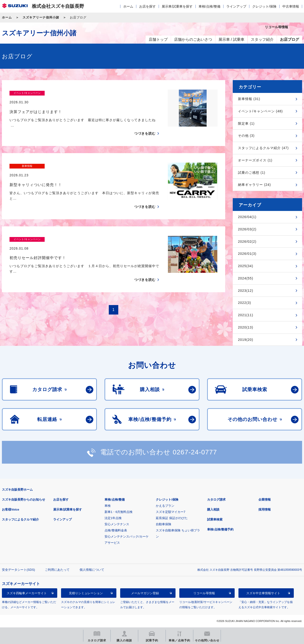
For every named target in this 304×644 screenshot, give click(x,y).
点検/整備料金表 (116, 530)
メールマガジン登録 (145, 593)
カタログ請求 (216, 500)
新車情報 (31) (249, 99)
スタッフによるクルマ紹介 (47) (263, 148)
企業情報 (265, 500)
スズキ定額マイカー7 (171, 512)
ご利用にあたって (57, 570)
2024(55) (246, 278)
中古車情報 (291, 6)
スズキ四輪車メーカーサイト (27, 593)
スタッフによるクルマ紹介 (20, 519)
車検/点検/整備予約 (220, 529)
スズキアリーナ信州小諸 (41, 17)
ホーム (128, 6)
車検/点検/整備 (209, 6)
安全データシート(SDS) (18, 570)
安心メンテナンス (117, 524)
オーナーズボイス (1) (255, 160)
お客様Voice (11, 509)
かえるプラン (165, 506)
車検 (108, 506)
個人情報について (92, 570)
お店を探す (147, 6)
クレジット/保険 (264, 6)
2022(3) (245, 303)
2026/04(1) (247, 217)
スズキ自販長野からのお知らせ (24, 500)
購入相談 (213, 509)
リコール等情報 (204, 593)
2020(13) (246, 327)
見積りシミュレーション (86, 593)
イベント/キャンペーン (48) (260, 111)
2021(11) (246, 315)
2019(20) (246, 340)
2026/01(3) (247, 254)
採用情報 (265, 509)
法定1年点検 (113, 518)
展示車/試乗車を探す (177, 6)
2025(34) (246, 266)
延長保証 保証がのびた (172, 518)
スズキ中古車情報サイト (263, 593)
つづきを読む (145, 124)
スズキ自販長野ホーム (17, 490)
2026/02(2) (247, 242)
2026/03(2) (247, 229)
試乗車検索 (215, 519)
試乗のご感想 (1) (252, 173)
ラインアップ (236, 6)
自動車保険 (164, 524)
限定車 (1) (246, 123)
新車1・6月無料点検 (119, 512)
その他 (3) (246, 136)
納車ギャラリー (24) (254, 185)
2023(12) (246, 291)
